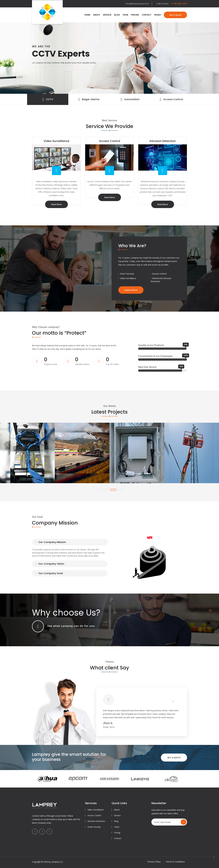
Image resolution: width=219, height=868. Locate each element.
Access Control (94, 815)
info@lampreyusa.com (137, 4)
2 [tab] (107, 490)
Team (125, 15)
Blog (117, 15)
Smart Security (94, 827)
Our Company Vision (50, 564)
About (97, 15)
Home (87, 15)
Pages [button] (157, 15)
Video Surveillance (96, 810)
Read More (56, 204)
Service (107, 15)
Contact (147, 15)
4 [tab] (120, 490)
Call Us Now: (172, 4)
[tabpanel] (109, 58)
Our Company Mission (51, 542)
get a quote (175, 15)
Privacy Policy (154, 862)
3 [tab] (113, 490)
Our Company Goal (49, 573)
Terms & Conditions (175, 862)
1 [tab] (100, 490)
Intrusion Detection (96, 821)
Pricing (135, 15)
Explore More (131, 290)
